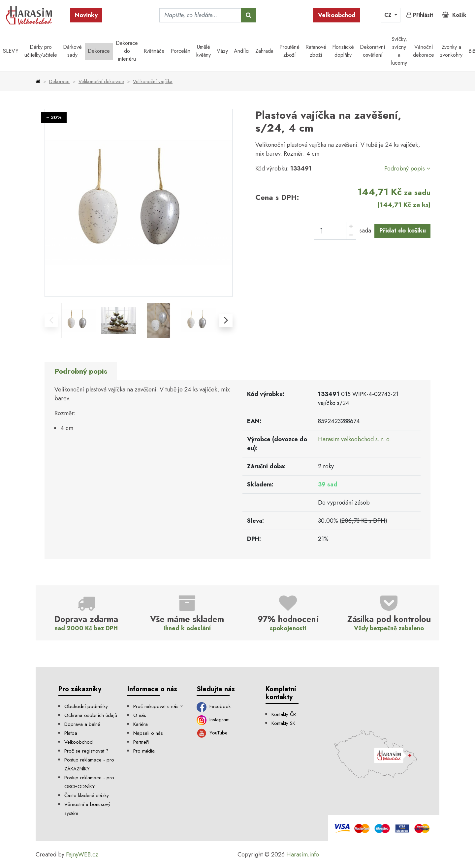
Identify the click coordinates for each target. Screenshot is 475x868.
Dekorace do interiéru (127, 51)
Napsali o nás (148, 733)
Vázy (222, 51)
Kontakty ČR (284, 714)
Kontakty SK (283, 723)
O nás (140, 715)
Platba (71, 733)
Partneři (141, 742)
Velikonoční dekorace (101, 81)
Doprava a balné (82, 724)
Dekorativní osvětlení (373, 51)
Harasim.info (303, 854)
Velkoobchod (337, 15)
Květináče (154, 51)
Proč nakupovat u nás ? (158, 706)
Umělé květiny (204, 51)
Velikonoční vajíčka (153, 81)
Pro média (144, 751)
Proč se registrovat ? (86, 751)
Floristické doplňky (343, 51)
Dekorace (99, 51)
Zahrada (264, 51)
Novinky (86, 15)
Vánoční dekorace (424, 51)
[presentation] (51, 321)
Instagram (213, 720)
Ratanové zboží (316, 51)
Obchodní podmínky (86, 706)
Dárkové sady (72, 51)
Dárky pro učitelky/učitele (41, 51)
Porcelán (180, 51)
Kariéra (141, 724)
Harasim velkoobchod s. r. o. (354, 439)
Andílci (242, 51)
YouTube (212, 733)
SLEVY (11, 51)
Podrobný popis (407, 169)
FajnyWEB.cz (82, 854)
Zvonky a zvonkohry (451, 51)
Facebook (214, 706)
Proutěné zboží (289, 51)
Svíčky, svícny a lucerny (399, 51)
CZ (389, 15)
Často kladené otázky (87, 795)
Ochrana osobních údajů (91, 715)
